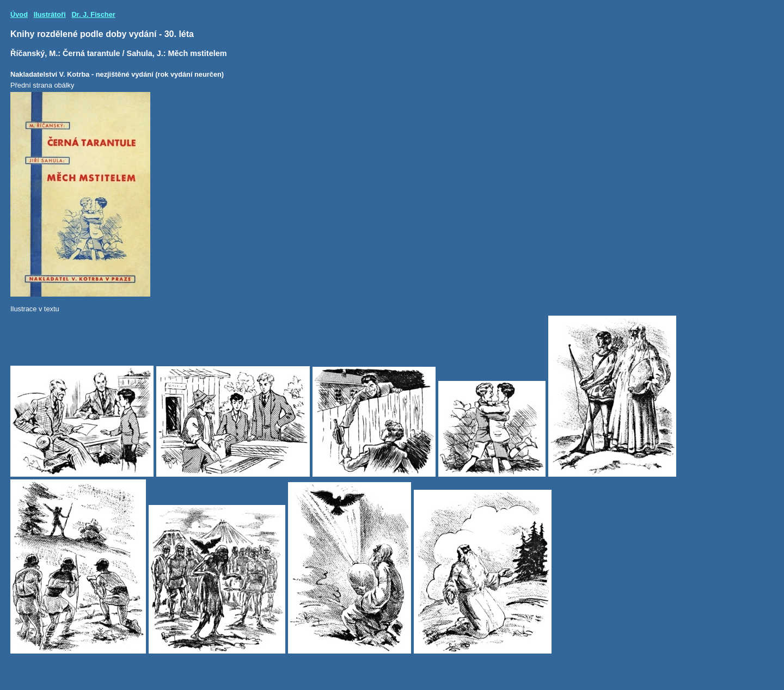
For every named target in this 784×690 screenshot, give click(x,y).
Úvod (19, 14)
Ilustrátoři (50, 14)
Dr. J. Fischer (93, 14)
